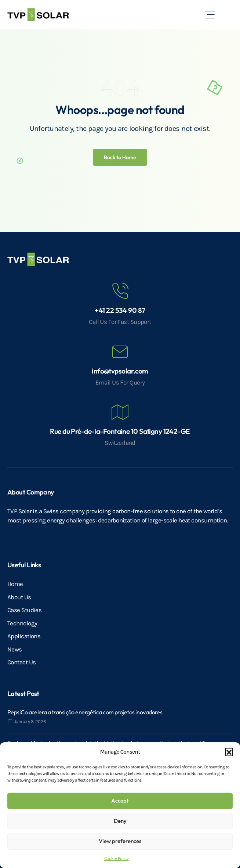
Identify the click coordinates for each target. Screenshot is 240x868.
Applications (24, 636)
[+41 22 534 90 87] (120, 291)
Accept (120, 801)
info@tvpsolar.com (120, 371)
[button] (229, 752)
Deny (120, 821)
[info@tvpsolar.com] (120, 352)
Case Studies (24, 610)
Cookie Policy (117, 858)
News (15, 649)
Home (15, 584)
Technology (22, 623)
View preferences (120, 841)
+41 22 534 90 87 (120, 310)
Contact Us (21, 662)
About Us (19, 597)
